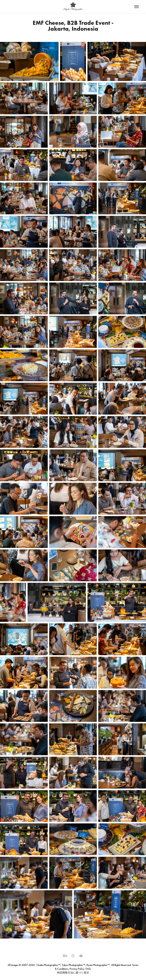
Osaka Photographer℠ (48, 965)
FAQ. (88, 969)
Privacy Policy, (77, 969)
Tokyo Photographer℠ (73, 965)
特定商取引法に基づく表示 (73, 973)
